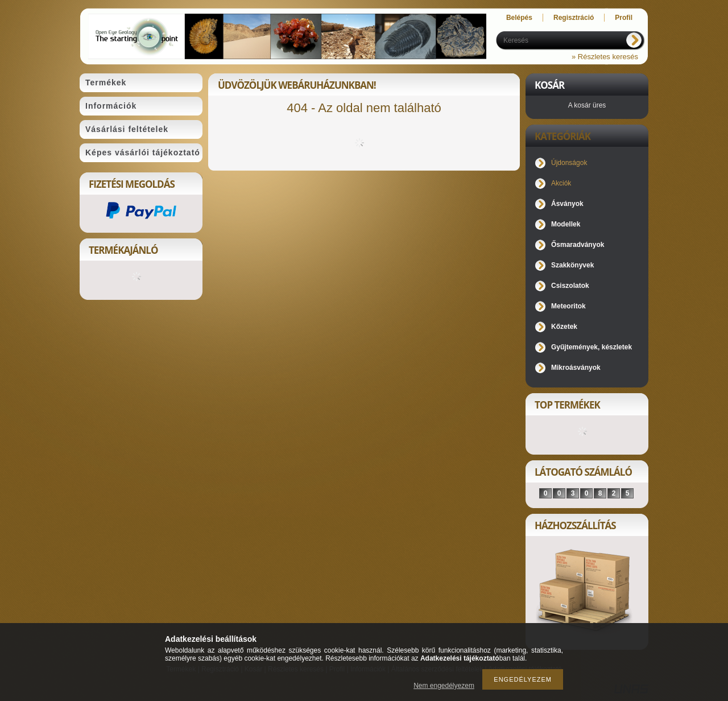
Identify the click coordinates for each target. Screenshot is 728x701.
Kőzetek (564, 327)
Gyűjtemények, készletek (591, 347)
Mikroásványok (576, 368)
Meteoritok (568, 306)
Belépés (519, 18)
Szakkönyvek (572, 265)
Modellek (566, 224)
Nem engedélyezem (444, 686)
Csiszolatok (570, 286)
